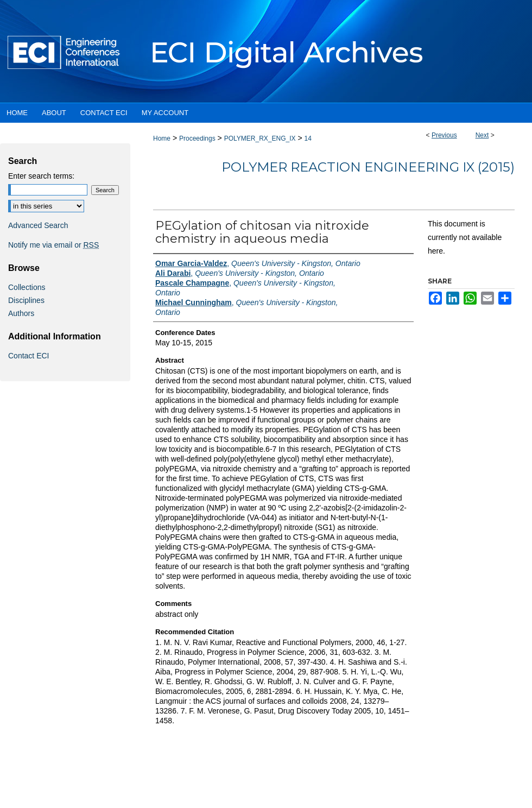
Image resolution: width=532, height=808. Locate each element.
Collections (27, 287)
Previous (444, 135)
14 (308, 138)
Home (162, 138)
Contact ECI (28, 356)
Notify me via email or (53, 245)
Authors (21, 313)
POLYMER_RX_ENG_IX (260, 138)
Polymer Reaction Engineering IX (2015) (368, 167)
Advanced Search (38, 225)
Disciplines (26, 300)
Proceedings (197, 138)
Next (482, 135)
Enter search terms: (41, 176)
